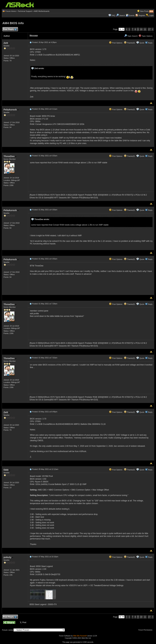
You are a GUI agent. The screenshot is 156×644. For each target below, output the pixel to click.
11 (145, 29)
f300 (7, 470)
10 (141, 29)
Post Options (116, 43)
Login (151, 15)
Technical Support (25, 11)
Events (130, 15)
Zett (7, 43)
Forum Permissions (146, 630)
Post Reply (10, 29)
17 (149, 29)
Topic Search (131, 36)
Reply (150, 43)
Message (34, 36)
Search (122, 15)
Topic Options (146, 36)
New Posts (144, 11)
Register (142, 15)
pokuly (8, 557)
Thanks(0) (129, 43)
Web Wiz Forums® (80, 636)
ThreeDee (10, 156)
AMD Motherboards (42, 11)
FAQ (113, 15)
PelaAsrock (11, 110)
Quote (142, 43)
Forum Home (11, 11)
